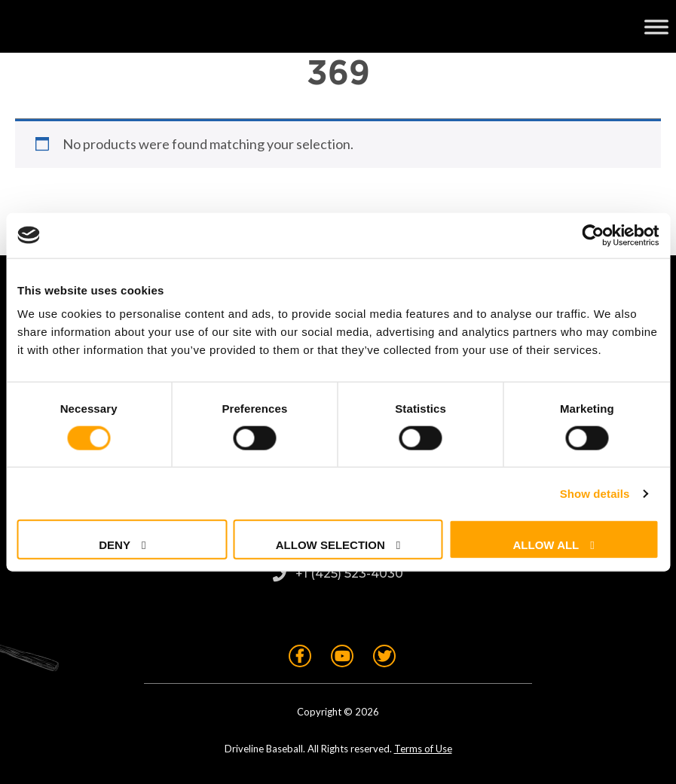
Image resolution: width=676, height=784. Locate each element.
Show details (595, 493)
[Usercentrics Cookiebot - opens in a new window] (593, 235)
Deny (115, 545)
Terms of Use (423, 749)
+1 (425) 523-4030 (349, 574)
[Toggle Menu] (656, 26)
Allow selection (330, 545)
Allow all (546, 545)
